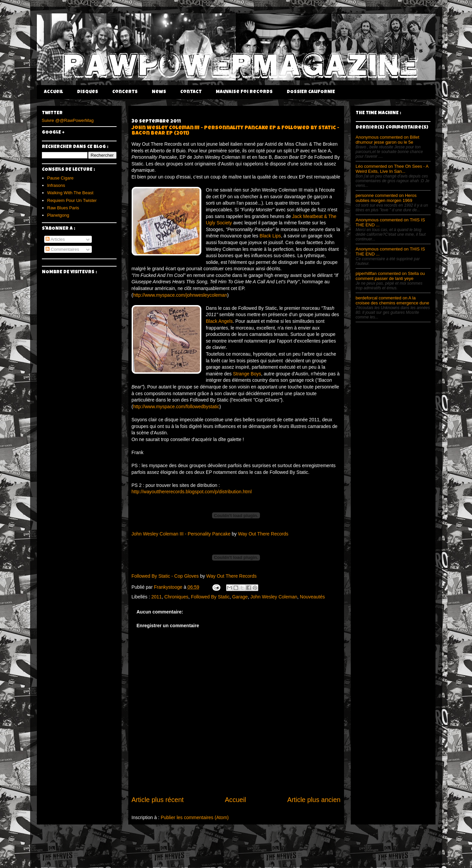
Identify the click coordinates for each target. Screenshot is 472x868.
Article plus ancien (314, 800)
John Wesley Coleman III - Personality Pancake (181, 534)
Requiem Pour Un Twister (72, 200)
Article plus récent (158, 800)
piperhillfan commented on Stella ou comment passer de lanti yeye (390, 276)
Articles (55, 239)
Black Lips (270, 236)
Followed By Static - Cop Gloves (165, 576)
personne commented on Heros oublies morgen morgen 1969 (386, 198)
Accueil (53, 92)
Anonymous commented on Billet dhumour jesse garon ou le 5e (388, 140)
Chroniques (177, 597)
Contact (191, 92)
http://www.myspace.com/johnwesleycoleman (180, 295)
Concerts (125, 92)
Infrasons (56, 185)
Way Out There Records (263, 534)
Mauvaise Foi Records (244, 92)
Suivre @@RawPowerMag (68, 120)
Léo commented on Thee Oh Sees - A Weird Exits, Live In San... (392, 169)
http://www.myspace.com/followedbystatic (176, 407)
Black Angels (219, 321)
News (159, 92)
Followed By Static (210, 597)
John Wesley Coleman (274, 597)
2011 (157, 597)
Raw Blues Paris (63, 208)
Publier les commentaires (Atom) (195, 817)
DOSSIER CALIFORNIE (311, 92)
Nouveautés (312, 597)
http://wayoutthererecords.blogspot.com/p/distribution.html (192, 492)
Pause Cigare (60, 178)
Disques (88, 92)
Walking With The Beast (70, 193)
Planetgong (58, 215)
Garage (240, 597)
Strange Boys (247, 374)
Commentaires (62, 249)
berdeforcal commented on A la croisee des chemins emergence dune (393, 300)
